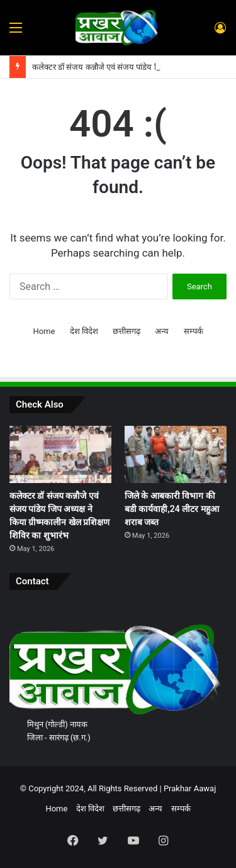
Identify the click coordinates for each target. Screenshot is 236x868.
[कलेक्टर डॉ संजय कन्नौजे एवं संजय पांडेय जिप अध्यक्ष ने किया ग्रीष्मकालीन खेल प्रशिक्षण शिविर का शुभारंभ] (60, 454)
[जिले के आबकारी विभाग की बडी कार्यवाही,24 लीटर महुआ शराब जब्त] (176, 454)
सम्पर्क (194, 331)
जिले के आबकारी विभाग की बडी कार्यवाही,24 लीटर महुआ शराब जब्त (172, 509)
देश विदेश (84, 331)
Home (44, 331)
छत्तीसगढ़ (126, 331)
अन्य (162, 331)
